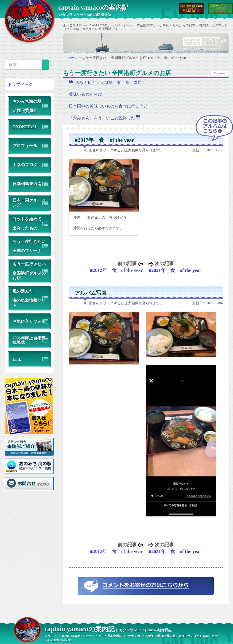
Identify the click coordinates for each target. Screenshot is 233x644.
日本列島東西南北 (29, 184)
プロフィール (25, 146)
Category (220, 73)
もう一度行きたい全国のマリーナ (29, 246)
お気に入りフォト (29, 321)
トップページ (20, 84)
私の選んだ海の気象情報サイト (29, 298)
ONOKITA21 (24, 127)
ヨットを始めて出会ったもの (27, 224)
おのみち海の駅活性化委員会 (27, 106)
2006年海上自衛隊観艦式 (29, 340)
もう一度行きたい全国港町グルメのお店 (29, 271)
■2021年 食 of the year (175, 270)
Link (17, 359)
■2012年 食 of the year (116, 270)
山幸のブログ (25, 165)
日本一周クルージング (29, 202)
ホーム (73, 58)
